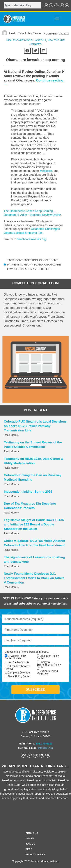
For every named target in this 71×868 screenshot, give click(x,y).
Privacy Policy (36, 854)
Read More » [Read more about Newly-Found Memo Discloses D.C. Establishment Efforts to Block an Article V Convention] (11, 587)
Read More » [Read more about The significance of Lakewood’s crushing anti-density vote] (11, 566)
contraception (27, 260)
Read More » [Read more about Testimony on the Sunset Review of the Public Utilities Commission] (11, 451)
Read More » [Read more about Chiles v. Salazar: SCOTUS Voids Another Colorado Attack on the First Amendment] (11, 550)
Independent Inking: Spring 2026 (28, 492)
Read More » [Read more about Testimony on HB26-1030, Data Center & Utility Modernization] (11, 468)
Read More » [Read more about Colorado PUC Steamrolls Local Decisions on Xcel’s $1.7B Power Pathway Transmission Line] (11, 435)
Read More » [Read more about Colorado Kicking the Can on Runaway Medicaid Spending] (11, 484)
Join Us (30, 844)
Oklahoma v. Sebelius (35, 269)
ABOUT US (32, 833)
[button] (57, 18)
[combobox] (23, 5)
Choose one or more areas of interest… (27, 652)
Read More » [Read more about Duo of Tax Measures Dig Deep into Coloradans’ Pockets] (11, 513)
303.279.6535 (44, 743)
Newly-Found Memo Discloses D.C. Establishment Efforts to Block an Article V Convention (34, 578)
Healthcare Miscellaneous (26, 40)
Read (29, 849)
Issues (30, 838)
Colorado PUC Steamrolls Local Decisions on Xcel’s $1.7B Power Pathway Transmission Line (35, 426)
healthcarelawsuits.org (31, 239)
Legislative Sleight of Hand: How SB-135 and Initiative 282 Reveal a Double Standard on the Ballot (34, 524)
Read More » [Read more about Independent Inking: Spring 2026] (11, 496)
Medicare (46, 171)
